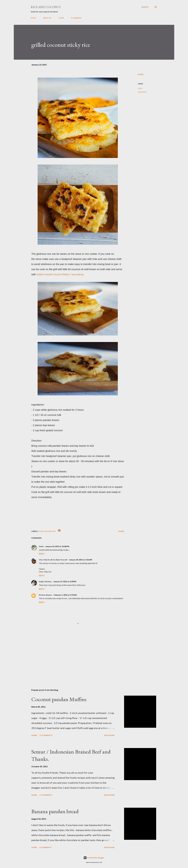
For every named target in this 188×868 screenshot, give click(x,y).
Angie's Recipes (45, 581)
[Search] (145, 7)
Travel (61, 18)
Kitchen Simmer (45, 595)
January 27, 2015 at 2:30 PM (65, 581)
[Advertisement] (74, 658)
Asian (140, 88)
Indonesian (142, 92)
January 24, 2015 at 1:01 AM (81, 560)
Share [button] (141, 74)
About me (47, 18)
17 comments (46, 795)
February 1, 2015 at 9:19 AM (65, 595)
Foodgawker (76, 18)
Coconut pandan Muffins (59, 699)
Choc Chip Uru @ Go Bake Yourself (53, 560)
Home (33, 18)
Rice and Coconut (46, 7)
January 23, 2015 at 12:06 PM (57, 546)
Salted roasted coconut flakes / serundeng (60, 274)
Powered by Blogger (94, 858)
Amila (41, 546)
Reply (42, 554)
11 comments (46, 735)
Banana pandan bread (55, 811)
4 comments (45, 847)
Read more (109, 735)
